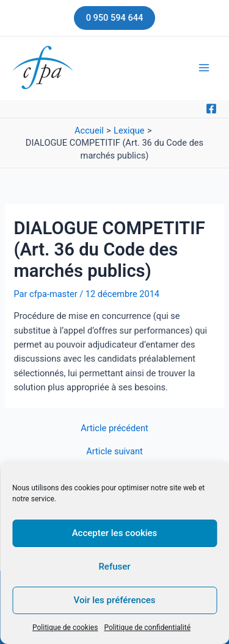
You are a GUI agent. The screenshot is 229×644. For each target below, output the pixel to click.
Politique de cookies (65, 628)
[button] (115, 18)
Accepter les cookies (115, 533)
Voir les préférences (115, 600)
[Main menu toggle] (204, 68)
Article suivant (114, 452)
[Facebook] (211, 109)
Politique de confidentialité (147, 628)
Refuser (114, 567)
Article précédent (114, 428)
